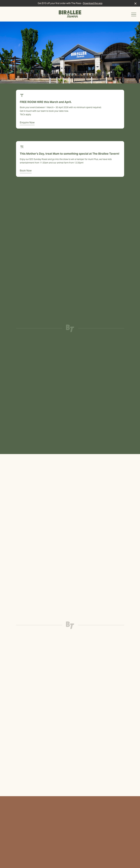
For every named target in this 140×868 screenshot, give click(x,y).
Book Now (26, 171)
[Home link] (70, 14)
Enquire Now (27, 123)
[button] (134, 15)
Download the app (93, 3)
